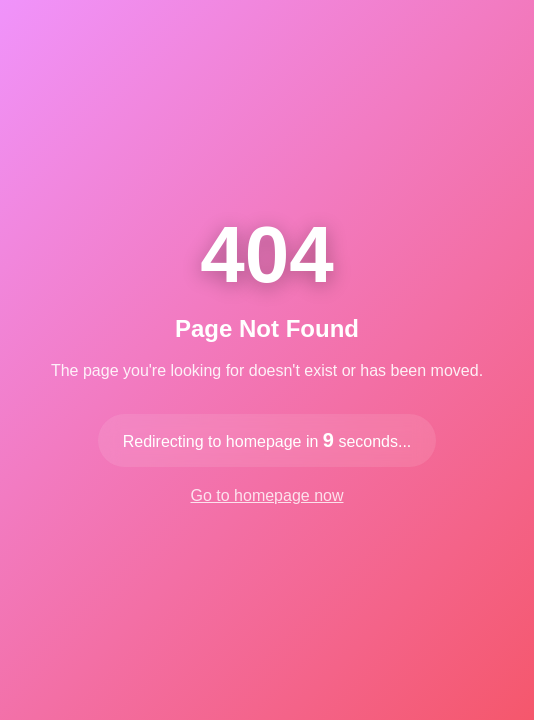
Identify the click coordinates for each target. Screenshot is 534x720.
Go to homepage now (267, 495)
